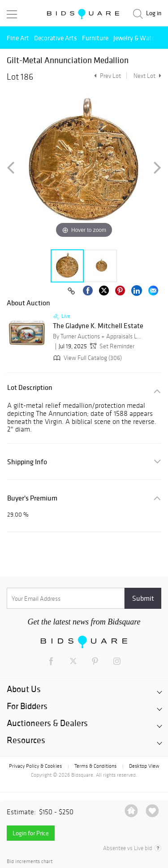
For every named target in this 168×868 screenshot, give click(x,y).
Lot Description (30, 387)
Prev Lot (106, 76)
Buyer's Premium (32, 498)
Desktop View (144, 766)
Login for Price (31, 833)
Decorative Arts (56, 38)
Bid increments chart (30, 862)
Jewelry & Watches (139, 38)
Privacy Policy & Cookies (35, 766)
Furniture (95, 38)
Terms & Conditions (95, 766)
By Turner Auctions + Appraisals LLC (98, 336)
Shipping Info (27, 462)
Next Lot (147, 76)
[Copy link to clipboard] (71, 291)
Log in (154, 13)
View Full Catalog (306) (87, 358)
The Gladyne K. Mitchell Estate (98, 326)
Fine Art (18, 38)
